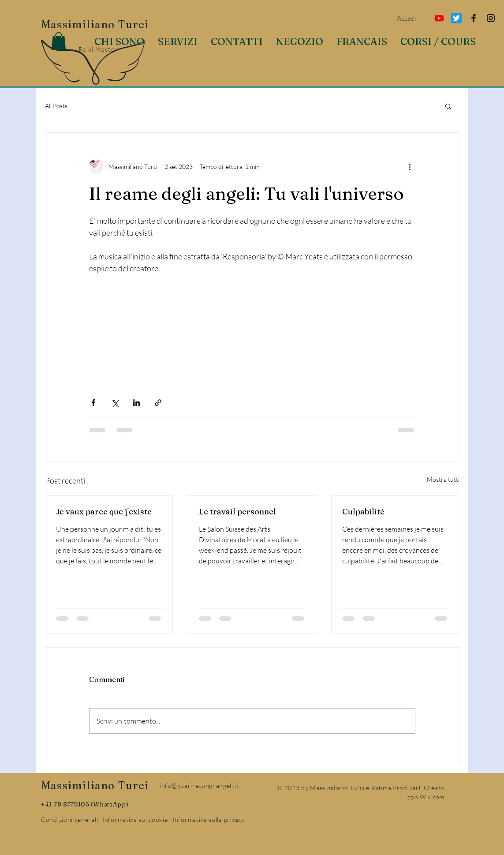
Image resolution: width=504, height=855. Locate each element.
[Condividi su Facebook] (93, 403)
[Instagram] (491, 18)
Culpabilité (363, 512)
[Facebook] (474, 18)
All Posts (56, 106)
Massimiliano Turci (95, 24)
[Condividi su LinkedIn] (136, 403)
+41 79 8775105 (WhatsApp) (85, 804)
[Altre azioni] (410, 166)
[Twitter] (456, 18)
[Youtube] (439, 18)
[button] (59, 41)
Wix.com (432, 797)
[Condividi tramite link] (158, 403)
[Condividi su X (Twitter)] (115, 403)
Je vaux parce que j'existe (104, 512)
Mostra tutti (443, 479)
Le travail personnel (237, 512)
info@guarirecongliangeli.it (199, 786)
